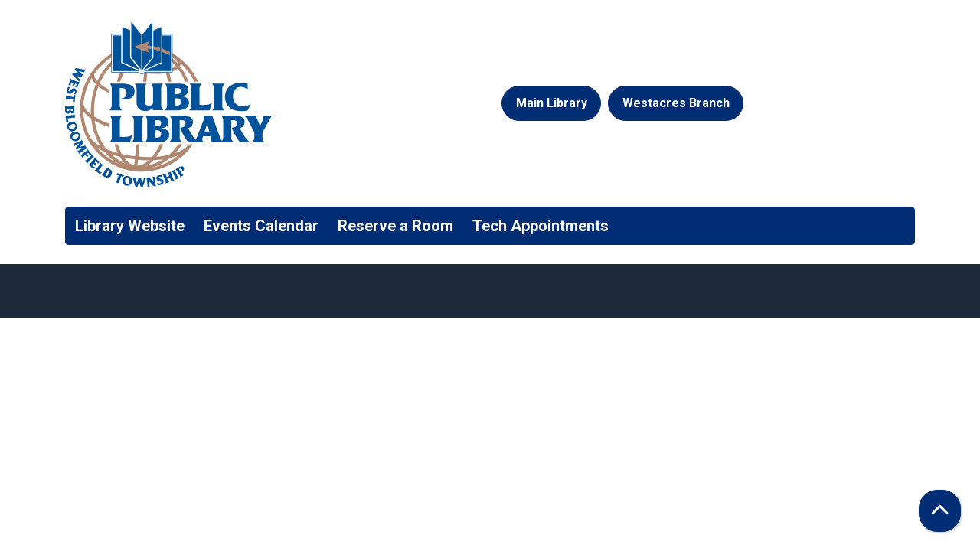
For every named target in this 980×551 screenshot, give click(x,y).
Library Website (130, 226)
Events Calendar (261, 226)
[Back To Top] (940, 511)
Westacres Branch (676, 103)
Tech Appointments (541, 226)
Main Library (552, 103)
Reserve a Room (395, 226)
